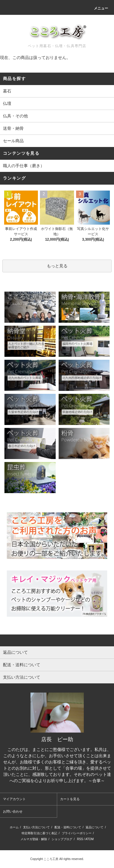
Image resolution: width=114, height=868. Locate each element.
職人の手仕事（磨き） (24, 166)
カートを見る (70, 799)
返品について (94, 827)
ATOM (89, 839)
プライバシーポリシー (77, 833)
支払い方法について (36, 827)
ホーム (14, 827)
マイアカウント (14, 799)
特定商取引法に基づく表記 (39, 833)
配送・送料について (68, 827)
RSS (80, 839)
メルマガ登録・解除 (34, 839)
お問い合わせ (13, 811)
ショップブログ (62, 839)
